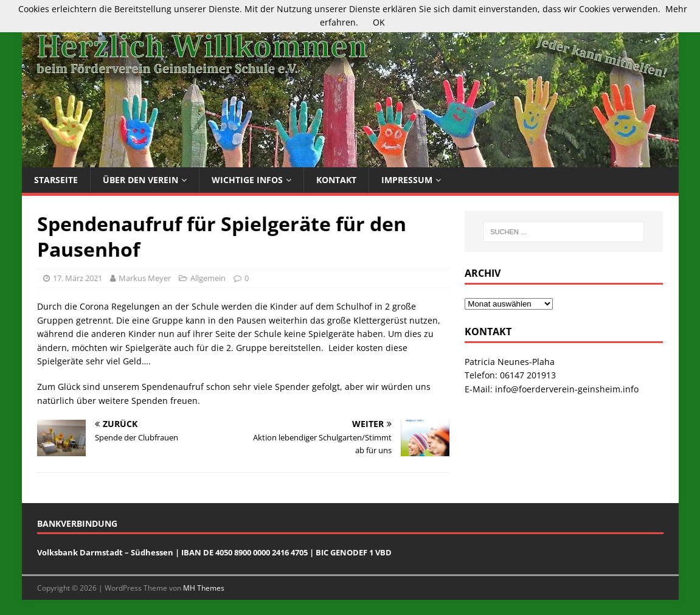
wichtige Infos (247, 180)
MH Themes (204, 588)
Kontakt (336, 180)
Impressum (407, 180)
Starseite (56, 180)
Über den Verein (140, 180)
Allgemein (208, 278)
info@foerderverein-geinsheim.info (567, 389)
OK (379, 22)
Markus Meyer (145, 278)
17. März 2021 (78, 278)
